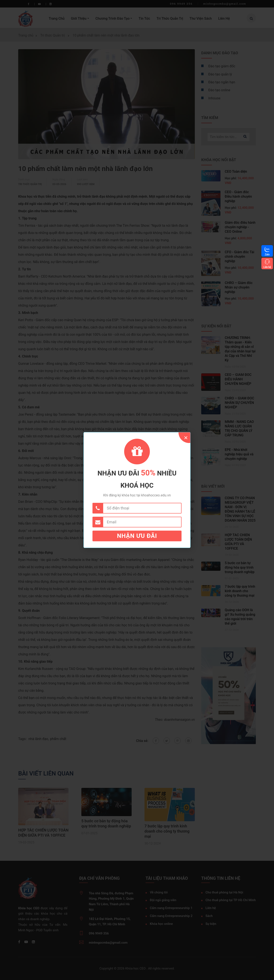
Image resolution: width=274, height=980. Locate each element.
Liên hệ (267, 267)
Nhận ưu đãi (137, 536)
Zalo (267, 254)
